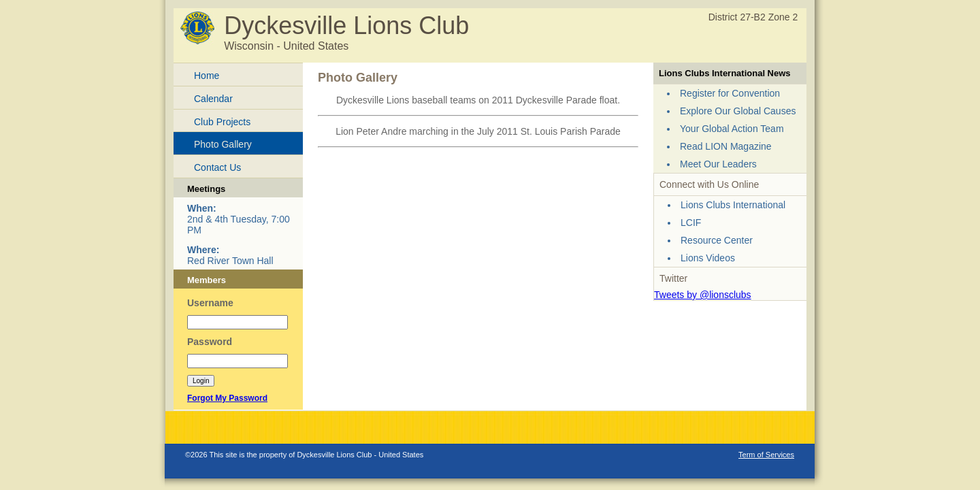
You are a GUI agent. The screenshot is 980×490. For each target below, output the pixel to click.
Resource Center (717, 240)
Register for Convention (730, 93)
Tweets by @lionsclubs (703, 295)
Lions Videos (708, 258)
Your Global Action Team (732, 129)
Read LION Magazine (726, 146)
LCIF (691, 223)
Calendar (213, 99)
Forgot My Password (227, 398)
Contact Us (217, 167)
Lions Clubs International (733, 205)
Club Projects (222, 122)
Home (207, 76)
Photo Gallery (223, 144)
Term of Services (766, 455)
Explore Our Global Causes (738, 111)
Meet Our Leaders (718, 164)
